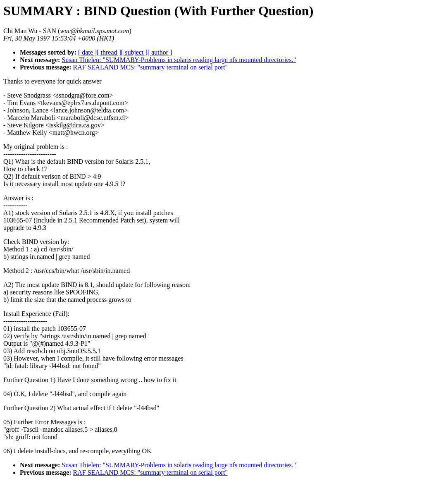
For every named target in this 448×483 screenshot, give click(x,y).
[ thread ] (109, 52)
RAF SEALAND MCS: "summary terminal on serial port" (150, 67)
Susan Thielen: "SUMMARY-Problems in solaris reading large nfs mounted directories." (179, 60)
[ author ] (160, 52)
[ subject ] (134, 52)
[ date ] (87, 52)
